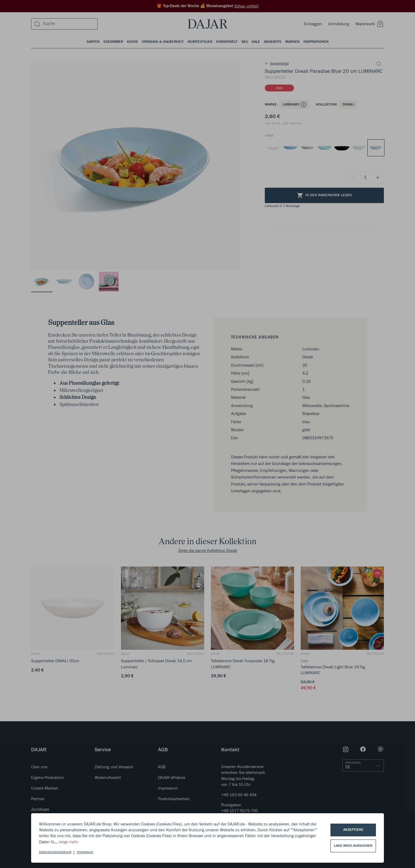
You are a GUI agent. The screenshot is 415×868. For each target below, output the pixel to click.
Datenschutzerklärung (55, 852)
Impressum (85, 852)
